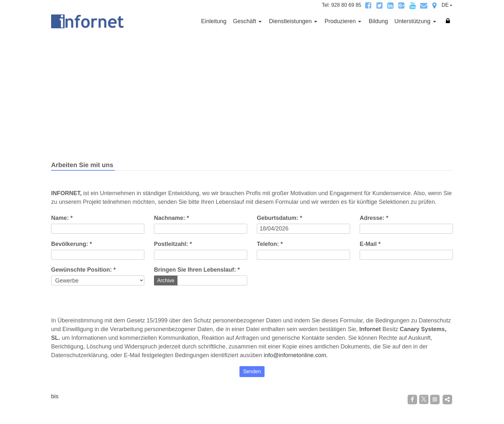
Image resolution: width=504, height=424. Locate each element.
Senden (252, 371)
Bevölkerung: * (72, 244)
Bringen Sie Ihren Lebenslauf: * (197, 270)
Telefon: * (270, 244)
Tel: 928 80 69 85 (342, 5)
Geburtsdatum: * (279, 218)
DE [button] (445, 5)
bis (55, 396)
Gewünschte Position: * (83, 270)
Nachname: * (171, 218)
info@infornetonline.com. (296, 355)
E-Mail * (370, 244)
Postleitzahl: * (173, 244)
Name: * (62, 218)
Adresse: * (374, 218)
